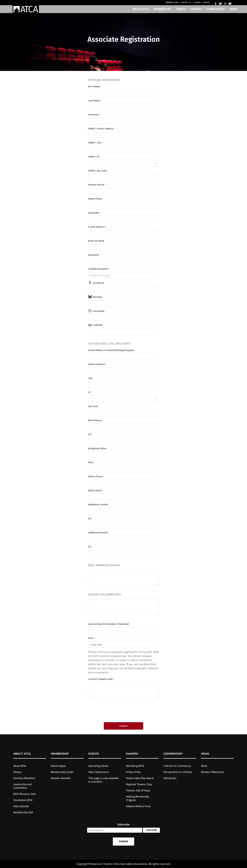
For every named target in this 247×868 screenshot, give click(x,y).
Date (92, 638)
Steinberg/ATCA (135, 766)
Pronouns (95, 115)
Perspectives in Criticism (178, 772)
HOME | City (96, 143)
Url (90, 434)
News (204, 766)
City (90, 378)
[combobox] (123, 163)
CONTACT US (186, 3)
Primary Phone (97, 185)
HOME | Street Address (102, 129)
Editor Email (95, 491)
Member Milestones (213, 772)
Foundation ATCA (23, 800)
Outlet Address (97, 364)
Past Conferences (99, 772)
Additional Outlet (98, 505)
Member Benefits (61, 778)
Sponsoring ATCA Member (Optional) (109, 624)
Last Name (95, 101)
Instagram (99, 311)
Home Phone (95, 199)
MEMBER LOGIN (172, 3)
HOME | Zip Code (98, 171)
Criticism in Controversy (177, 766)
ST (89, 392)
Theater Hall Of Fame (138, 791)
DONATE (197, 3)
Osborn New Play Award (140, 778)
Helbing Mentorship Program (137, 798)
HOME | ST (95, 157)
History (17, 772)
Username (95, 213)
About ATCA (20, 766)
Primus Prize (133, 772)
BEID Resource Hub (24, 794)
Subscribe (123, 825)
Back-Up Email (96, 241)
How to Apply (58, 766)
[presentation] (124, 711)
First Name (95, 87)
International (21, 806)
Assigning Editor (97, 448)
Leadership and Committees (22, 786)
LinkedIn (98, 325)
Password (95, 255)
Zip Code (93, 406)
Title (91, 462)
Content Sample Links (102, 679)
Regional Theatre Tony (139, 784)
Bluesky (98, 297)
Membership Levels (62, 772)
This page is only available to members (104, 780)
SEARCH (206, 3)
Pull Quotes (170, 778)
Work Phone (95, 420)
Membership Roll (23, 812)
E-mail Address (98, 227)
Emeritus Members (24, 778)
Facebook (99, 283)
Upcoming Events (98, 766)
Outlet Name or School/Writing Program (111, 350)
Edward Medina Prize (138, 806)
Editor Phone (95, 476)
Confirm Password (99, 269)
